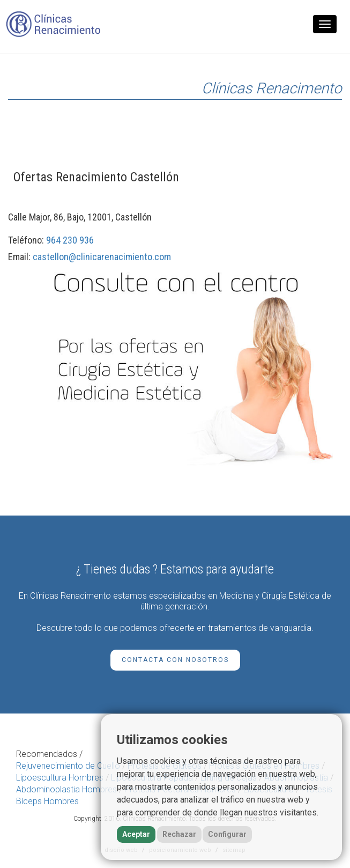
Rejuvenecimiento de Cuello (68, 766)
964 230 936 (70, 240)
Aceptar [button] (136, 834)
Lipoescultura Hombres (60, 778)
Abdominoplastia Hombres (66, 789)
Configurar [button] (227, 834)
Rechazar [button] (179, 834)
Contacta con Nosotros (175, 660)
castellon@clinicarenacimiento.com (102, 257)
